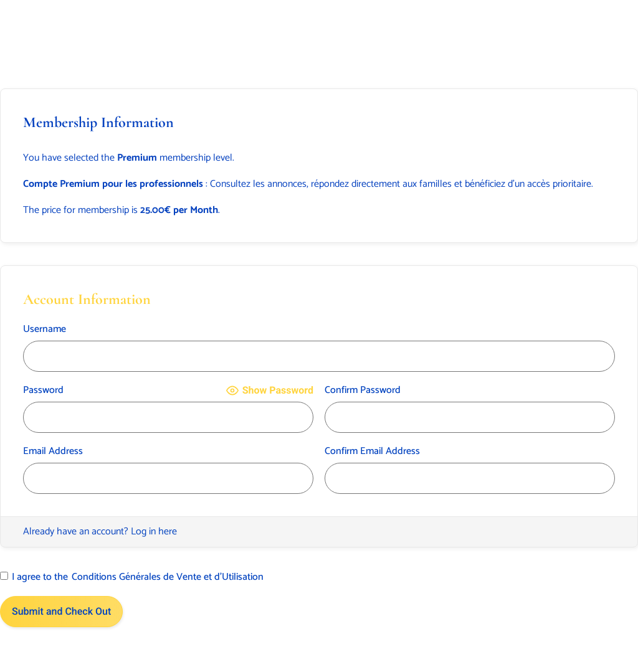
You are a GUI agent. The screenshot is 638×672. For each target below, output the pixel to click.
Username (45, 329)
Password (43, 390)
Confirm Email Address (372, 452)
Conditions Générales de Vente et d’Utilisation (168, 577)
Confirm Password (363, 390)
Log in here (154, 532)
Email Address (53, 452)
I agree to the (132, 577)
